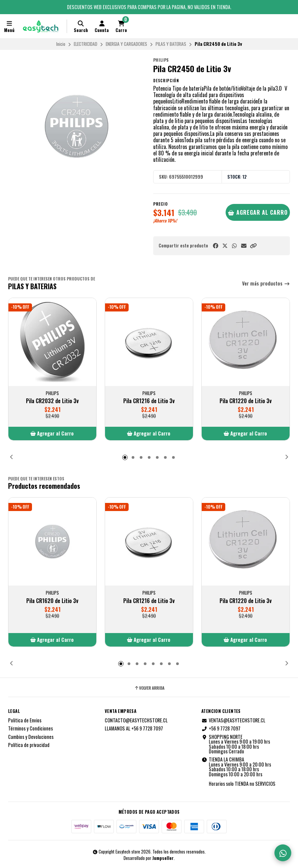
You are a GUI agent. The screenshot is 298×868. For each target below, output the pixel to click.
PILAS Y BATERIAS (171, 44)
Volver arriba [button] (149, 688)
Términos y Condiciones (30, 728)
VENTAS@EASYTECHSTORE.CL (233, 720)
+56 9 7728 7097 (221, 728)
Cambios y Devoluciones (31, 737)
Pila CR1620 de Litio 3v (52, 601)
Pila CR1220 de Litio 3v (246, 401)
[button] (253, 246)
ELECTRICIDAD (86, 44)
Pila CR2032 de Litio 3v (52, 401)
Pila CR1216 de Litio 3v (149, 401)
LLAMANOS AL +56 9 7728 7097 (134, 728)
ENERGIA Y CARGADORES (126, 44)
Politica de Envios (25, 720)
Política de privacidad (29, 745)
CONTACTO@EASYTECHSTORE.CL (136, 720)
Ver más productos (266, 284)
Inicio (61, 44)
